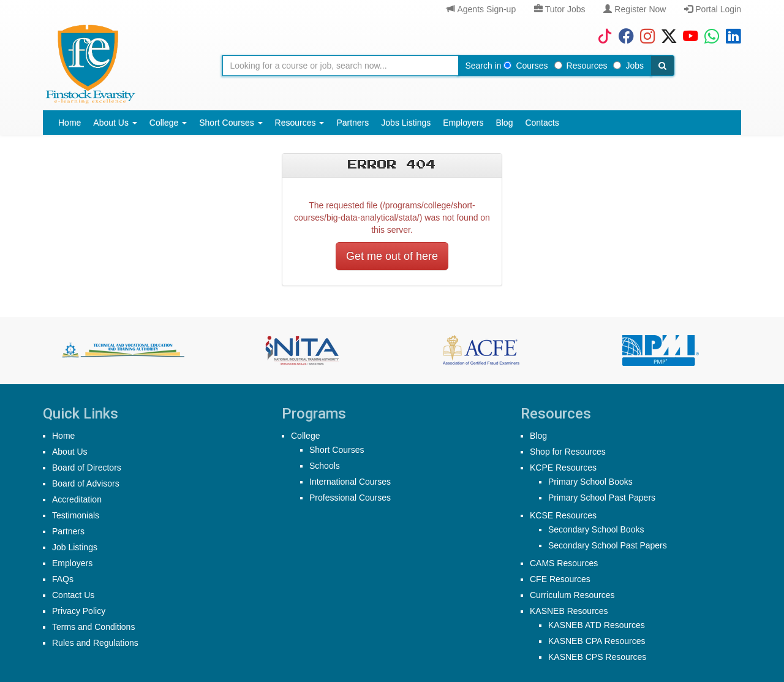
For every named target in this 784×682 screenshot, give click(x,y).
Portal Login (713, 9)
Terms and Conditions (93, 627)
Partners (352, 123)
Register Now (635, 9)
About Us (115, 123)
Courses (526, 66)
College (168, 123)
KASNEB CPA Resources (597, 641)
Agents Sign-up (481, 9)
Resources (581, 66)
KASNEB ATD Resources (597, 625)
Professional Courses (350, 498)
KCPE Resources (563, 468)
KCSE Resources (563, 515)
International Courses (350, 482)
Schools (325, 466)
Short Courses (231, 123)
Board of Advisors (86, 483)
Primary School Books (590, 482)
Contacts (542, 123)
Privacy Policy (79, 611)
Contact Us (73, 595)
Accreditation (77, 499)
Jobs (628, 66)
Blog (504, 123)
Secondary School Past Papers (608, 545)
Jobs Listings (406, 123)
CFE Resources (560, 579)
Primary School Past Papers (602, 498)
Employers (463, 123)
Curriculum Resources (572, 595)
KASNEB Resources (569, 611)
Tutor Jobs (560, 9)
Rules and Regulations (95, 643)
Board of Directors (87, 468)
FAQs (63, 579)
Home (70, 123)
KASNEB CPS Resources (597, 657)
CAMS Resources (564, 563)
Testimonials (76, 515)
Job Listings (75, 547)
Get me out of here (392, 256)
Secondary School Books (596, 529)
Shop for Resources (568, 452)
